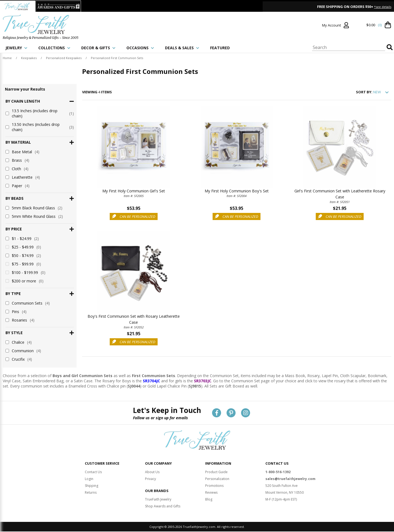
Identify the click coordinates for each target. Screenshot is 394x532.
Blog (209, 494)
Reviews (211, 487)
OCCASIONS (140, 48)
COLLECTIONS (54, 48)
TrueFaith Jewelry (158, 494)
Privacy (150, 473)
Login (89, 473)
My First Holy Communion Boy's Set (237, 191)
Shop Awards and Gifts (163, 501)
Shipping (92, 480)
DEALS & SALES (182, 48)
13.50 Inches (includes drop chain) (40, 127)
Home (7, 58)
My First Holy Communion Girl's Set (134, 191)
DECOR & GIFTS (98, 48)
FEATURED (220, 48)
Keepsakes (29, 58)
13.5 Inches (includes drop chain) (40, 113)
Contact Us (93, 466)
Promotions (214, 480)
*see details (383, 7)
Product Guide (216, 466)
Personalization (217, 473)
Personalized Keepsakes (64, 58)
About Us (152, 466)
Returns (91, 487)
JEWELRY (16, 48)
